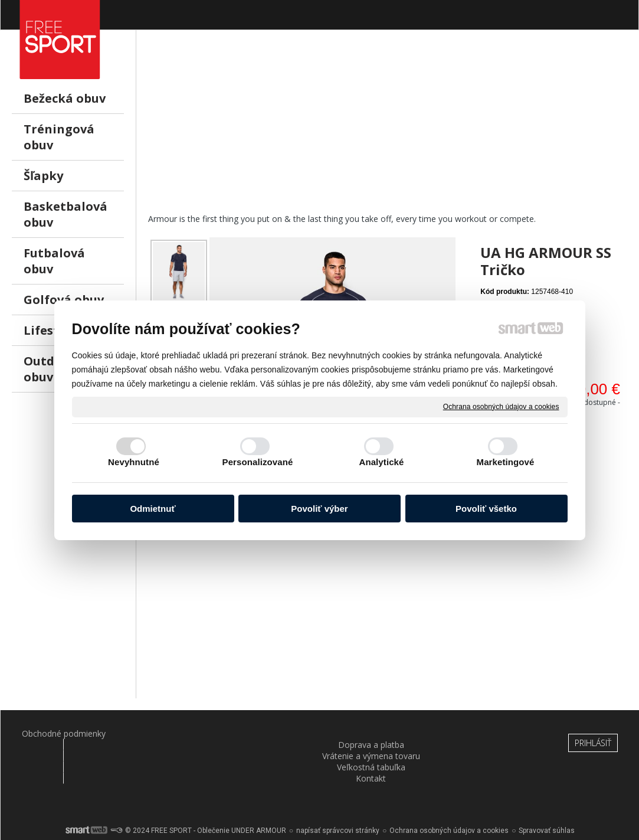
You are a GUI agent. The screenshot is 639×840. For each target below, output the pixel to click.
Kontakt (478, 733)
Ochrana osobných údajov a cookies (501, 406)
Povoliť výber (319, 509)
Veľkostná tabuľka (372, 733)
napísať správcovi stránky (338, 799)
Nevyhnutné (134, 462)
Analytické (381, 462)
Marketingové (506, 462)
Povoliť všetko (486, 509)
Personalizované (258, 462)
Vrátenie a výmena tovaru (267, 739)
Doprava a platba (162, 733)
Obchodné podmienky (56, 733)
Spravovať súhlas (547, 799)
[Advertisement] (388, 130)
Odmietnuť (153, 509)
